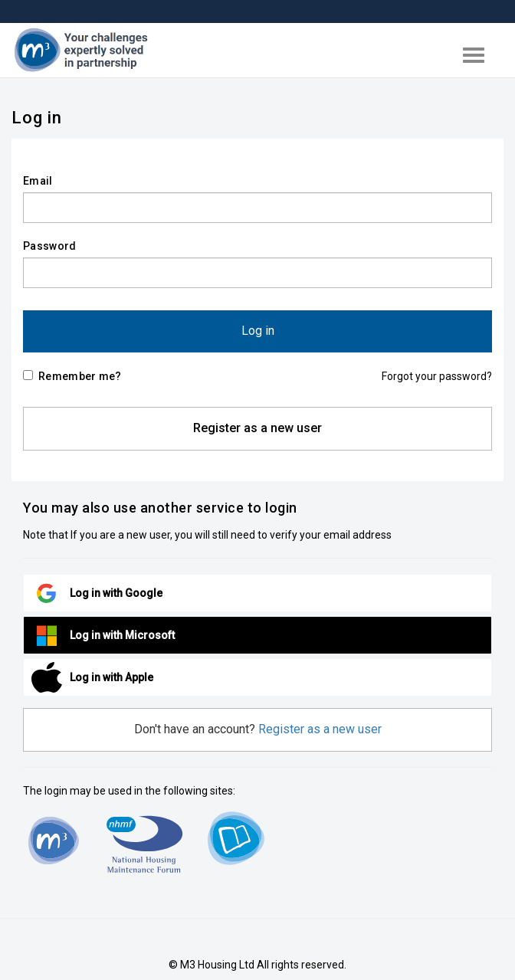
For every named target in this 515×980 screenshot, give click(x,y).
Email (38, 181)
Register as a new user (257, 428)
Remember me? (72, 376)
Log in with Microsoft (122, 635)
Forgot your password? (437, 376)
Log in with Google (116, 593)
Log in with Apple (112, 677)
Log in (258, 331)
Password (49, 246)
